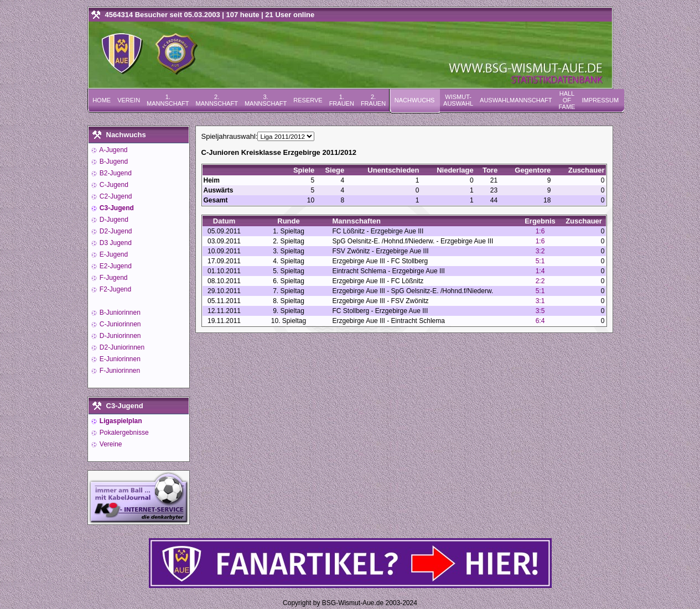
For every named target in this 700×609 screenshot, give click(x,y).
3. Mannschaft (266, 100)
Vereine (110, 444)
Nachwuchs (415, 100)
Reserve (308, 100)
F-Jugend (113, 278)
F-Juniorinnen (119, 371)
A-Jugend (113, 150)
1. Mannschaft (168, 100)
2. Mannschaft (216, 100)
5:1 (540, 261)
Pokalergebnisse (123, 433)
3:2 (540, 251)
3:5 (540, 311)
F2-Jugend (115, 289)
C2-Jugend (115, 196)
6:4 (540, 321)
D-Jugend (113, 220)
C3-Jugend (116, 208)
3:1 (540, 301)
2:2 (540, 281)
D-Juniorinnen (120, 336)
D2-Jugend (115, 231)
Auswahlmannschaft (516, 100)
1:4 (540, 271)
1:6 (540, 231)
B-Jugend (113, 162)
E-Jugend (113, 254)
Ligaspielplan (120, 421)
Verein (129, 100)
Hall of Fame (567, 100)
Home (102, 100)
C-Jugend (113, 185)
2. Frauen (373, 100)
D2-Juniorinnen (121, 347)
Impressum (600, 100)
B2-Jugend (115, 173)
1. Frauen (342, 100)
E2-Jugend (115, 266)
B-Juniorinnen (119, 313)
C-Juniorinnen (120, 324)
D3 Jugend (115, 243)
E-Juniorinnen (119, 359)
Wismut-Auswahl (458, 100)
